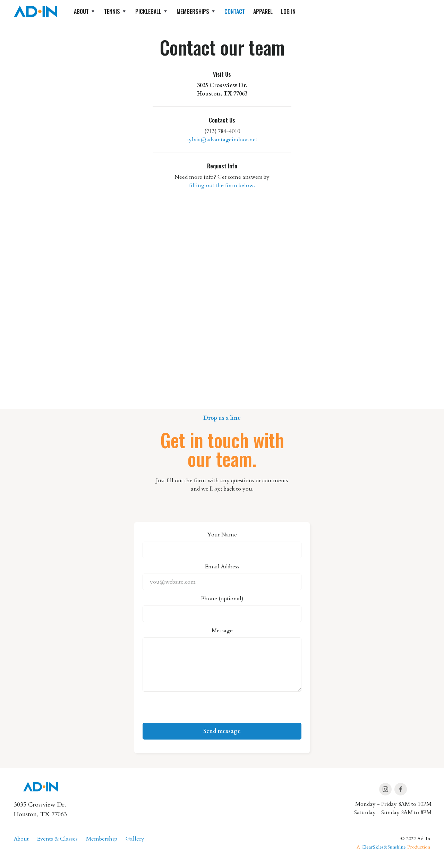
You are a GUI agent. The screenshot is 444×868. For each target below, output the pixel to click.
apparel (263, 11)
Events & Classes (57, 839)
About (21, 839)
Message (222, 631)
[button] (85, 11)
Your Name (222, 535)
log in (288, 11)
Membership (102, 839)
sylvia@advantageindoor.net (222, 140)
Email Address (222, 567)
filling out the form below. (222, 185)
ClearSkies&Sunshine (384, 847)
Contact (235, 11)
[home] (36, 11)
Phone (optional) (222, 599)
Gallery (135, 839)
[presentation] (195, 709)
